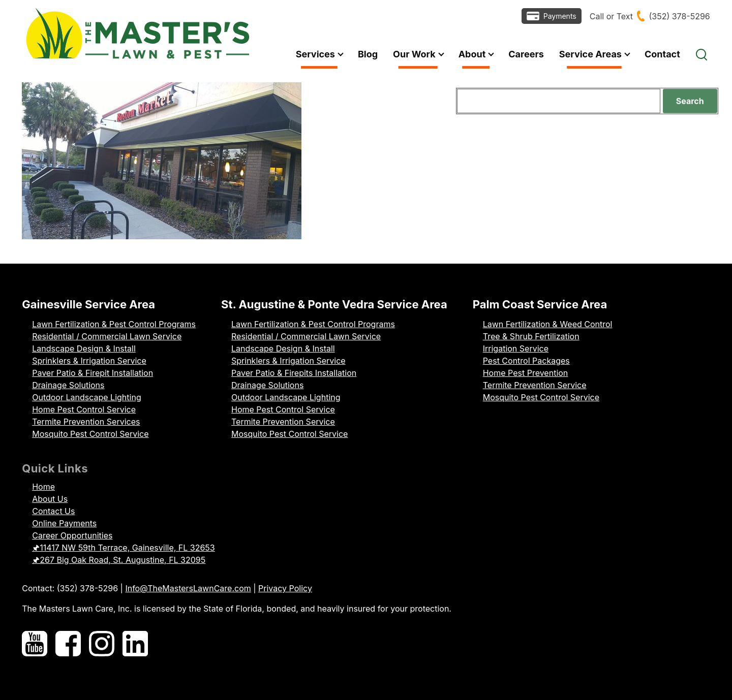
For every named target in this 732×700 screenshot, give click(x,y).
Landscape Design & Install (84, 348)
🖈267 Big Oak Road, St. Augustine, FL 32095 (119, 560)
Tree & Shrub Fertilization (531, 336)
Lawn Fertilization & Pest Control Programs (114, 324)
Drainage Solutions (68, 385)
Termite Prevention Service (283, 422)
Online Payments (64, 523)
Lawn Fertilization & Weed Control (548, 324)
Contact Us (53, 511)
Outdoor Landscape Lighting (86, 397)
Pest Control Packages (526, 361)
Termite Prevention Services (86, 422)
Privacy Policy (285, 588)
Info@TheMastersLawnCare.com (188, 588)
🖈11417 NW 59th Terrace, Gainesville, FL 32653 (124, 548)
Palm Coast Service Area (540, 304)
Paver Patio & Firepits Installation (294, 373)
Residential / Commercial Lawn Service (107, 336)
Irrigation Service (516, 348)
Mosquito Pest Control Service (90, 434)
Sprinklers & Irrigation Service (89, 361)
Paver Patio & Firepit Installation (93, 373)
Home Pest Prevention (526, 373)
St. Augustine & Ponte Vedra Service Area (334, 304)
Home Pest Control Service (84, 409)
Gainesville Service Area (88, 304)
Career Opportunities (72, 535)
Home (43, 487)
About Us (50, 499)
